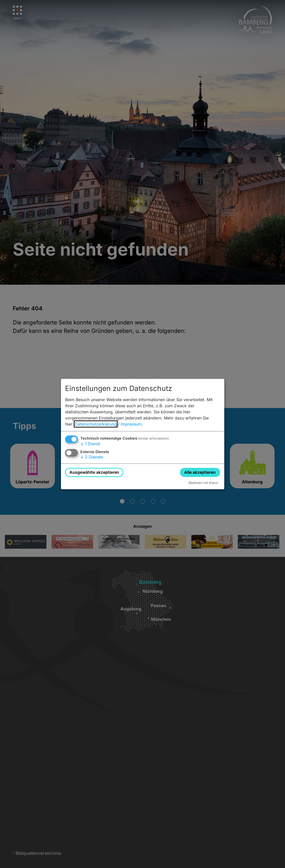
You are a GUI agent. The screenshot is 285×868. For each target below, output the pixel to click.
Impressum (131, 424)
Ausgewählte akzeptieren (94, 472)
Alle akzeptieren (200, 472)
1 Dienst (90, 444)
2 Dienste (92, 457)
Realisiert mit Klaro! (203, 483)
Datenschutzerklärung (96, 424)
